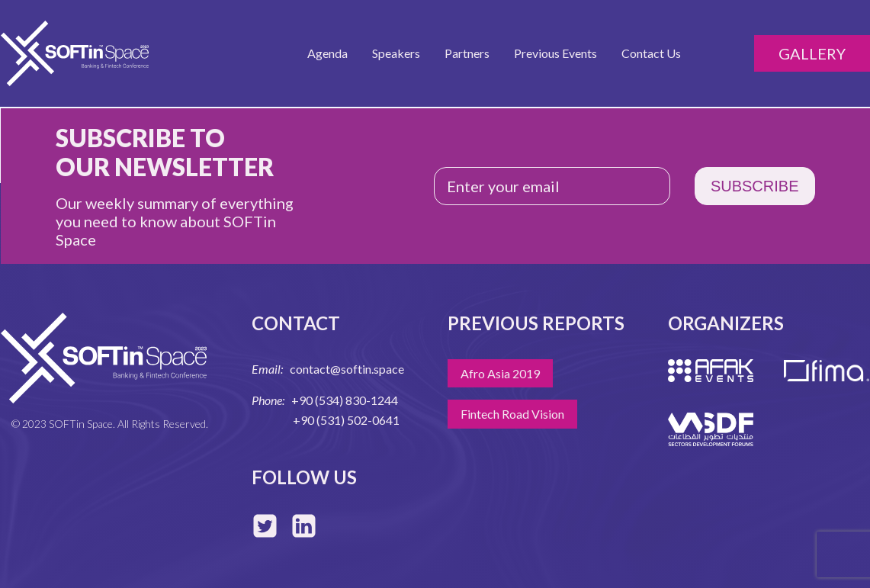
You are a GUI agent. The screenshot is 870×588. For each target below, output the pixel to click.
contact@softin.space (347, 369)
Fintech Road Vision (512, 414)
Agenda (327, 53)
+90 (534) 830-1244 (345, 400)
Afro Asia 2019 (500, 373)
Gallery (812, 53)
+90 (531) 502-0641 (346, 420)
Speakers (396, 53)
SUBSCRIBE (755, 186)
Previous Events (555, 53)
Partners (467, 53)
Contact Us (651, 53)
